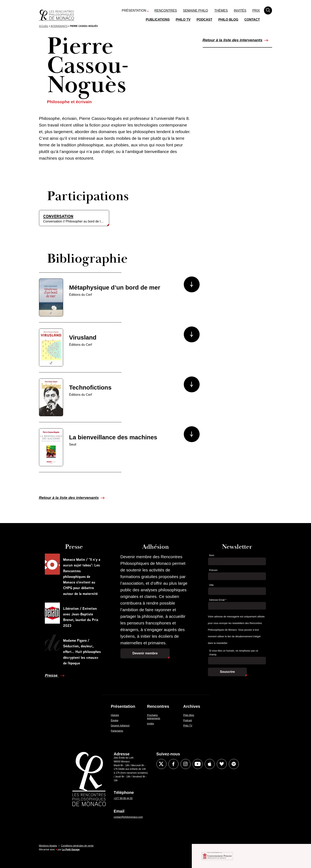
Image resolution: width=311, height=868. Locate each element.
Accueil (44, 26)
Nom (212, 555)
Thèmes (221, 11)
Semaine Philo (195, 11)
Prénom (213, 570)
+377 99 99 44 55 (123, 798)
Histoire (115, 715)
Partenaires (117, 731)
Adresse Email (218, 600)
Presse (52, 675)
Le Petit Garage (71, 850)
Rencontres (166, 11)
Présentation (134, 11)
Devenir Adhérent (120, 726)
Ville (211, 585)
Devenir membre (145, 653)
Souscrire (227, 672)
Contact (252, 20)
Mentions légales (48, 846)
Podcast (204, 20)
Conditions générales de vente (77, 846)
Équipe (114, 720)
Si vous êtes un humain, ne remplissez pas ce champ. (234, 653)
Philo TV (183, 20)
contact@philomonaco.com (128, 817)
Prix (256, 11)
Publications (158, 20)
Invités (240, 11)
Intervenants (59, 26)
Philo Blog (228, 20)
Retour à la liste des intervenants (233, 40)
